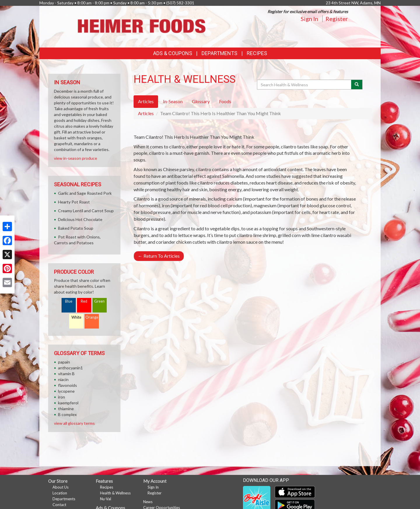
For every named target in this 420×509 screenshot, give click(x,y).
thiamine (66, 409)
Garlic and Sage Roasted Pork (85, 193)
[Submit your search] (357, 85)
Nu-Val (106, 499)
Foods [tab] (225, 101)
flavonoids (68, 385)
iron (62, 397)
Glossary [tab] (201, 101)
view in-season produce (76, 158)
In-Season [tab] (173, 101)
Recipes (257, 53)
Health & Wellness (115, 493)
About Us (61, 487)
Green (99, 301)
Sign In (309, 19)
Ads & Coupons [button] (173, 53)
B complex (67, 414)
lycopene (66, 391)
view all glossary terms (74, 423)
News (148, 502)
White (76, 317)
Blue (69, 301)
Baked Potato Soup (76, 228)
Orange (92, 317)
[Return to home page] (141, 26)
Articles (146, 113)
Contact (59, 505)
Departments (64, 499)
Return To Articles (159, 256)
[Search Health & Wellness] (304, 85)
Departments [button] (219, 53)
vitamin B (66, 374)
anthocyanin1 (70, 368)
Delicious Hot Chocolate (80, 219)
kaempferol (68, 403)
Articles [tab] (146, 101)
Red (84, 301)
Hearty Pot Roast (74, 202)
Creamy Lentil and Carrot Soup (86, 211)
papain (64, 362)
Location (60, 493)
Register (337, 19)
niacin (63, 379)
